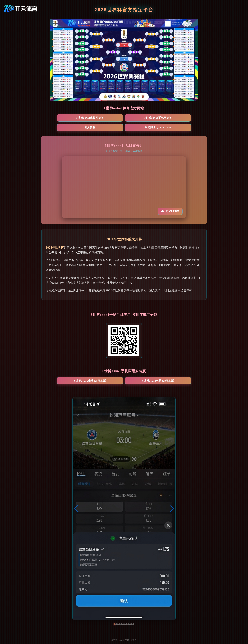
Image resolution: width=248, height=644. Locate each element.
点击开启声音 (170, 202)
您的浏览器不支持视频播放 (124, 178)
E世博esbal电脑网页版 (64, 118)
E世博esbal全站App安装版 (104, 373)
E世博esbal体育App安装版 (144, 373)
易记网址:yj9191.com (184, 118)
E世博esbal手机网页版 (104, 118)
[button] (77, 503)
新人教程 (144, 118)
